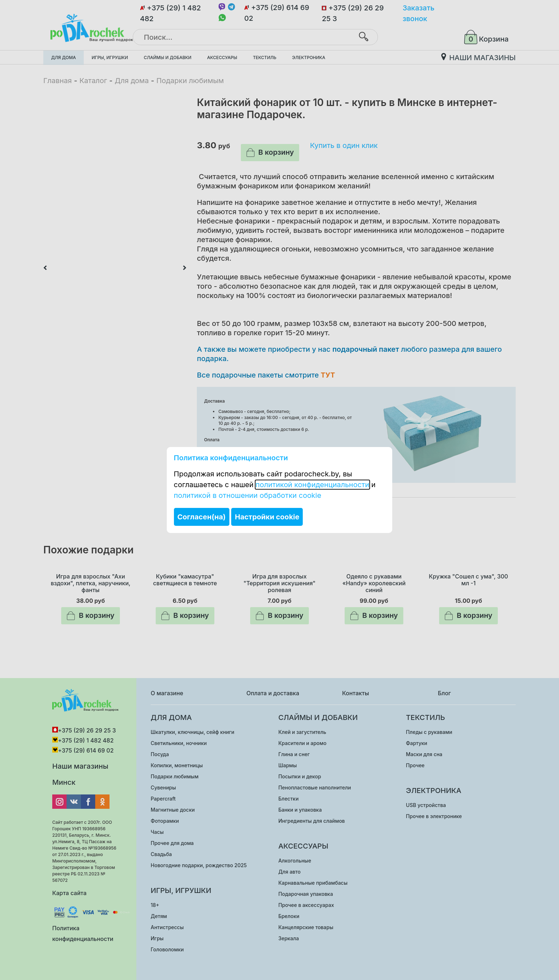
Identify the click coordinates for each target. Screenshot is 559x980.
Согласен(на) (202, 517)
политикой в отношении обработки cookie (248, 495)
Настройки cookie (267, 517)
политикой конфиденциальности (312, 485)
